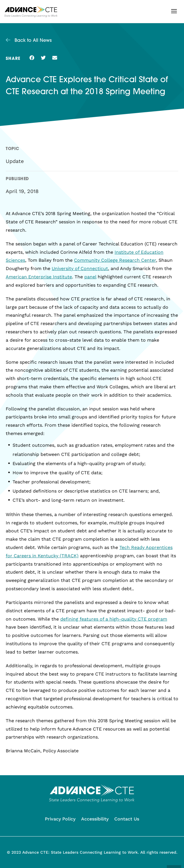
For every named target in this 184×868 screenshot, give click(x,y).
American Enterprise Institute (39, 277)
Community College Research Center (115, 260)
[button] (174, 11)
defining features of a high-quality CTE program (114, 619)
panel (90, 277)
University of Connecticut (80, 268)
